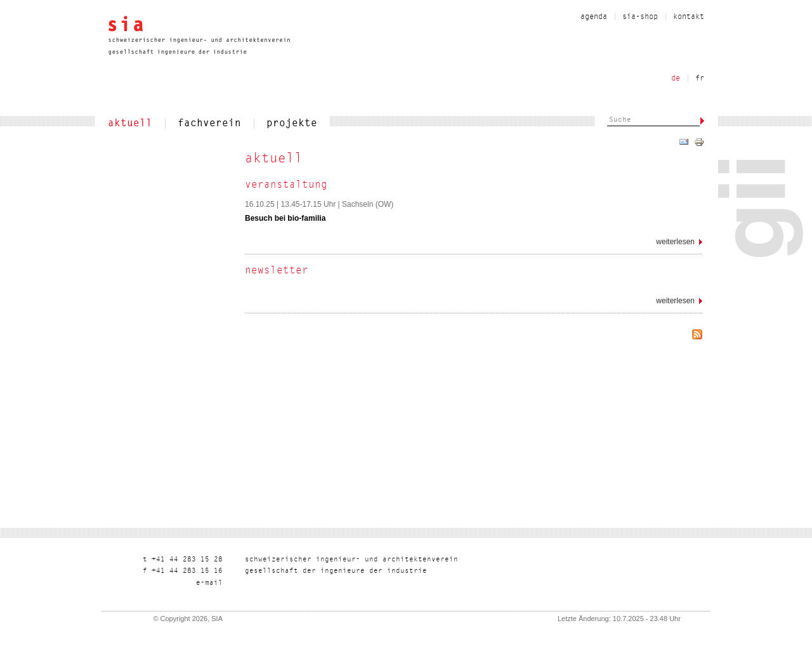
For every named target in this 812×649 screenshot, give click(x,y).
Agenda (594, 17)
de (676, 79)
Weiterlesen (679, 244)
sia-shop (640, 17)
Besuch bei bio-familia (285, 218)
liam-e (209, 583)
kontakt (689, 17)
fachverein (209, 124)
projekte (292, 124)
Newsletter (277, 271)
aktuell (130, 124)
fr (700, 79)
